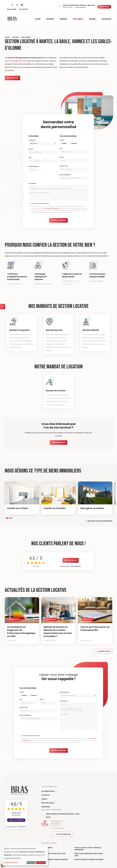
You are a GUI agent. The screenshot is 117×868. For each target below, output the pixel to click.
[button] (60, 6)
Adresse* (31, 149)
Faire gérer (78, 19)
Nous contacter (12, 9)
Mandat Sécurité (54, 330)
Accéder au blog (103, 651)
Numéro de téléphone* (65, 175)
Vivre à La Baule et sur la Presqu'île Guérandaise (88, 849)
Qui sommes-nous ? (48, 791)
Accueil (7, 37)
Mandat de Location (56, 391)
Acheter (50, 19)
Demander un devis (59, 443)
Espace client (104, 7)
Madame (64, 143)
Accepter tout (41, 863)
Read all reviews (16, 820)
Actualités (45, 795)
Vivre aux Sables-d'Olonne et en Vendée (89, 860)
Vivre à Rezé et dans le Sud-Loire (53, 854)
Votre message (32, 183)
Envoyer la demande (58, 220)
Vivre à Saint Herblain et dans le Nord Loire (88, 855)
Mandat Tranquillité (19, 330)
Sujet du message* (64, 692)
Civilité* (62, 140)
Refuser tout (31, 863)
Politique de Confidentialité (52, 208)
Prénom (62, 157)
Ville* (30, 158)
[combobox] (43, 144)
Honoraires (46, 807)
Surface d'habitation (34, 166)
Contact (44, 799)
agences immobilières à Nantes (16, 61)
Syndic (92, 19)
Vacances (106, 19)
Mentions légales (48, 803)
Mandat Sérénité (91, 330)
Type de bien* (32, 140)
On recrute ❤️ (23, 9)
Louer (38, 19)
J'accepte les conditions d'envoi (40, 203)
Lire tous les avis (71, 560)
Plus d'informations (62, 834)
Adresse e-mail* (64, 166)
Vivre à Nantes (47, 848)
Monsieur (74, 143)
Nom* (61, 148)
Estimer (63, 19)
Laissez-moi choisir (11, 863)
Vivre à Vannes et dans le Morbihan (54, 860)
